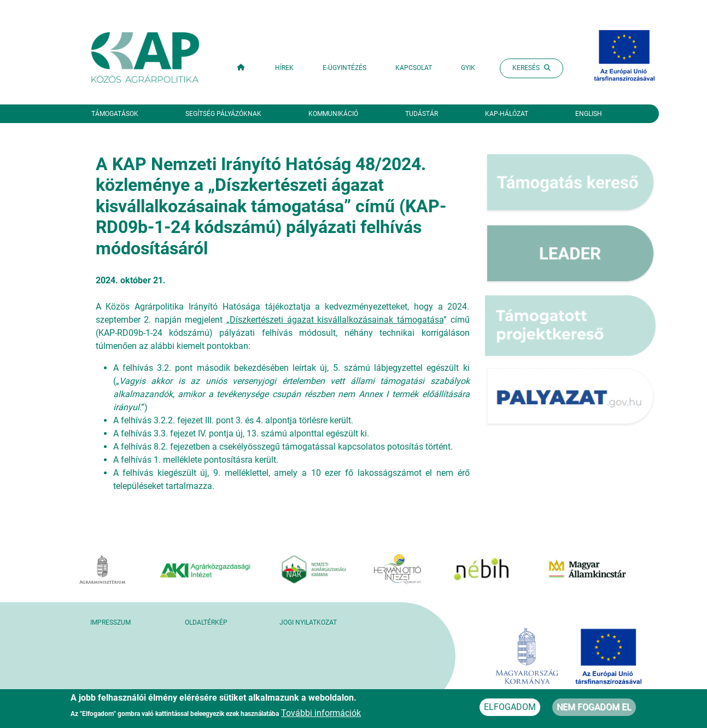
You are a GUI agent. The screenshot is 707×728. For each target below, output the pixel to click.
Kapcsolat (414, 68)
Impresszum (110, 622)
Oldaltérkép (206, 622)
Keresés (531, 68)
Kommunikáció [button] (333, 114)
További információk (321, 716)
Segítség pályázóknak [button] (223, 114)
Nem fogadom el (594, 710)
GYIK (468, 68)
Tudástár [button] (422, 114)
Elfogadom (510, 710)
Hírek (284, 68)
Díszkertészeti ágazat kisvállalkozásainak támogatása (337, 320)
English (589, 114)
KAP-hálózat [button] (507, 114)
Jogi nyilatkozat (308, 622)
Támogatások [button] (115, 114)
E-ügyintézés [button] (344, 68)
